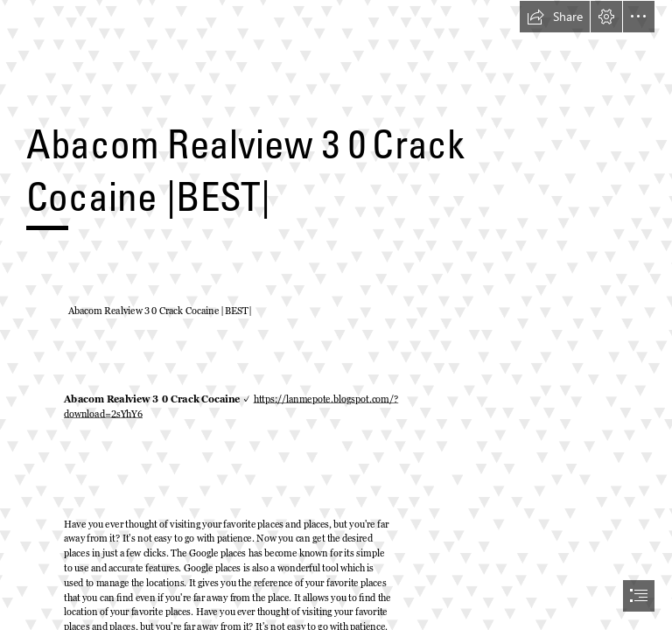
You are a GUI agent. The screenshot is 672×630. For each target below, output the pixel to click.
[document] (336, 315)
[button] (555, 17)
